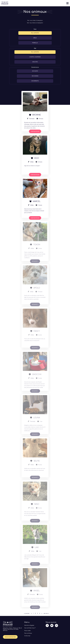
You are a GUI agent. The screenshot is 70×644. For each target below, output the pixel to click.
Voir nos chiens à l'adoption (35, 23)
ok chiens (35, 76)
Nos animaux (28, 633)
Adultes (35, 62)
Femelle (35, 43)
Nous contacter (10, 637)
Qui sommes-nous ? (30, 628)
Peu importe (35, 33)
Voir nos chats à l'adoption (35, 20)
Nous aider (28, 631)
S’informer (27, 636)
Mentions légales (29, 625)
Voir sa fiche (35, 131)
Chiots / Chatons (35, 57)
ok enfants (35, 81)
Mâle (35, 38)
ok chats (35, 71)
